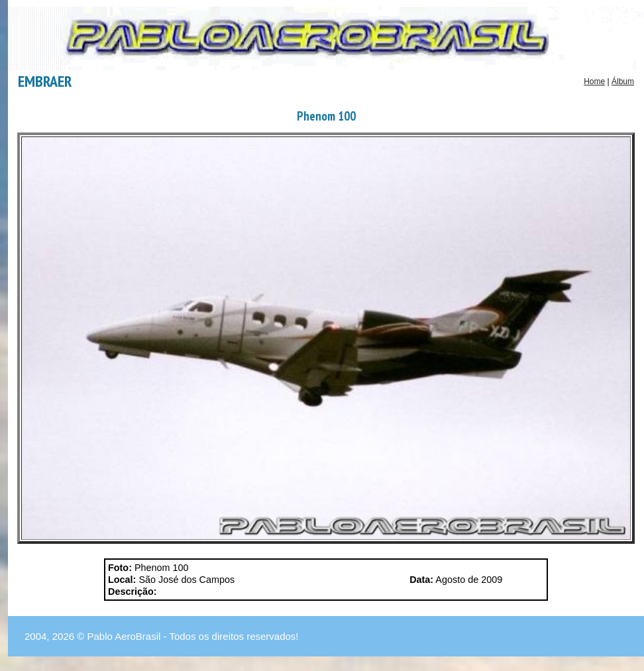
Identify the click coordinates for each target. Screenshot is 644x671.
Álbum (623, 81)
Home (594, 81)
